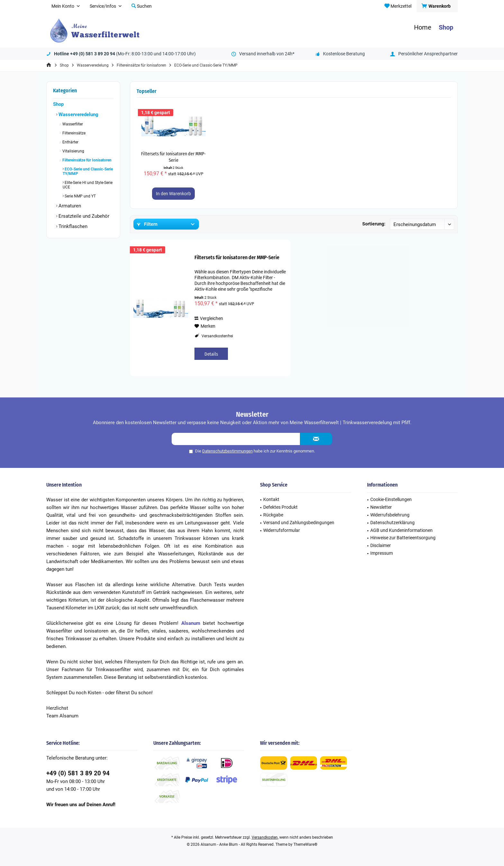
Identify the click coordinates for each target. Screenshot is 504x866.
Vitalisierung (73, 151)
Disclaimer (381, 545)
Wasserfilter (72, 124)
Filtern (147, 224)
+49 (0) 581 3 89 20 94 (78, 773)
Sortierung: (374, 224)
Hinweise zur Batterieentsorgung (403, 538)
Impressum (382, 553)
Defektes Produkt (280, 507)
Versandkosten (265, 837)
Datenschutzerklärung (392, 523)
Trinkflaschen (72, 226)
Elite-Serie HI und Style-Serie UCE (88, 185)
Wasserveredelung (78, 114)
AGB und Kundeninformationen (401, 530)
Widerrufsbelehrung (390, 515)
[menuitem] (437, 6)
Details (211, 354)
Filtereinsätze (73, 133)
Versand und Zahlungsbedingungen (299, 523)
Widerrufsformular (282, 530)
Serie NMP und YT (80, 196)
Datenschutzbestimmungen (227, 451)
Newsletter (381, 507)
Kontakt (271, 499)
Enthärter (70, 142)
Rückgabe (273, 515)
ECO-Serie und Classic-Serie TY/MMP (88, 171)
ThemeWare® (305, 844)
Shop (58, 104)
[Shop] (446, 27)
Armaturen (69, 206)
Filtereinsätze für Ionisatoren (86, 160)
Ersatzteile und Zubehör (83, 216)
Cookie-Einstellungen (391, 499)
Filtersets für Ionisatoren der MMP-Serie (173, 157)
